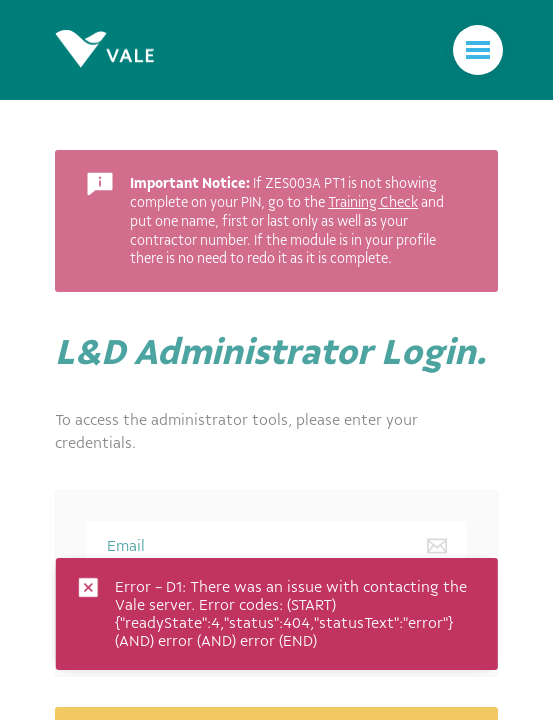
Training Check (373, 202)
